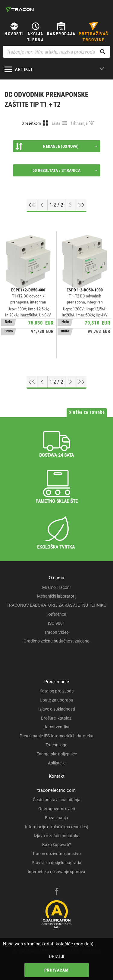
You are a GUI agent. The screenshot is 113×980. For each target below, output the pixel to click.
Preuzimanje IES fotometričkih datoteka (56, 736)
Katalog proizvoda (57, 691)
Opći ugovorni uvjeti (57, 809)
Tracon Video (56, 632)
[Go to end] (81, 205)
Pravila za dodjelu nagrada (56, 863)
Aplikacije (57, 763)
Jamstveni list (57, 727)
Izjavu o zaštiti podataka (57, 836)
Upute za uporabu (56, 700)
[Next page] (71, 205)
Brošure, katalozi (57, 718)
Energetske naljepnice (57, 754)
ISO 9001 (56, 623)
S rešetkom (31, 123)
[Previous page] (42, 205)
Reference (57, 614)
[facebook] (57, 892)
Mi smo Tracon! (56, 587)
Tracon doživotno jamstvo (56, 854)
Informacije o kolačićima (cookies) (57, 827)
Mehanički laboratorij (57, 596)
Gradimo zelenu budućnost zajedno (56, 641)
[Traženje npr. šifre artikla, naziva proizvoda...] (56, 52)
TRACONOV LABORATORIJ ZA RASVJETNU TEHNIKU (56, 605)
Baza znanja (56, 818)
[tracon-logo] (20, 9)
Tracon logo (56, 745)
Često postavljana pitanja (57, 800)
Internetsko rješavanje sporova (56, 872)
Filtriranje (79, 123)
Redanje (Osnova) (56, 146)
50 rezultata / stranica (65, 170)
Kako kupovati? (57, 845)
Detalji (57, 957)
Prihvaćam (57, 970)
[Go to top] (32, 205)
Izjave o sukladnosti (57, 709)
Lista (56, 123)
